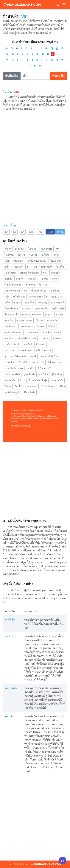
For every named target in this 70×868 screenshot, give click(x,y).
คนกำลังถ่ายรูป (12, 392)
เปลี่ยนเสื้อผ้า (29, 392)
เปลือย (62, 386)
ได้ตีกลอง (33, 249)
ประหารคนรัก (41, 309)
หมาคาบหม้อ (57, 380)
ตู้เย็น (7, 261)
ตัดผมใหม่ (60, 267)
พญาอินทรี (18, 261)
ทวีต (60, 232)
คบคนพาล (30, 285)
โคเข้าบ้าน (9, 255)
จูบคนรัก (33, 255)
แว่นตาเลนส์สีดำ (12, 374)
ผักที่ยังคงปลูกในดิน (37, 261)
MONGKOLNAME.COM (22, 5)
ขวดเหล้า (19, 267)
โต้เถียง (52, 326)
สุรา (58, 249)
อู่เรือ (55, 279)
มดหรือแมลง (27, 326)
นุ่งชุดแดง (45, 338)
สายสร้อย (9, 320)
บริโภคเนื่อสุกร (48, 386)
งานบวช (44, 279)
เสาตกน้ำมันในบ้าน (49, 356)
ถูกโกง (7, 267)
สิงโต (23, 380)
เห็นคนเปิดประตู (39, 291)
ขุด (47, 285)
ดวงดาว (20, 279)
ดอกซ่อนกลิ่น (11, 326)
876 (41, 232)
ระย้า (7, 297)
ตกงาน (48, 350)
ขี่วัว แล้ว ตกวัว (45, 368)
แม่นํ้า (7, 344)
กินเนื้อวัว (19, 386)
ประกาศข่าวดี (57, 303)
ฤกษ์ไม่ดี (28, 344)
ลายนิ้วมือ (43, 374)
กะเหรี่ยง (60, 315)
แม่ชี (38, 350)
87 (23, 232)
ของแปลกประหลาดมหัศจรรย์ (18, 350)
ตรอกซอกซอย (32, 332)
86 (15, 232)
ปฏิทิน (17, 303)
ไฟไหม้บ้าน (55, 261)
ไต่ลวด (8, 386)
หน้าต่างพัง (47, 249)
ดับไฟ (7, 303)
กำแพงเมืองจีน (11, 315)
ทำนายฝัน (59, 76)
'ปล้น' (16, 92)
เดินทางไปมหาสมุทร (32, 315)
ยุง (28, 267)
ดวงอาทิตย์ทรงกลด (14, 368)
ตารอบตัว (32, 279)
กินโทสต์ (45, 255)
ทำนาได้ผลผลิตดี (13, 285)
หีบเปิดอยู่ (42, 303)
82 (7, 232)
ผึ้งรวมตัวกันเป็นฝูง (38, 380)
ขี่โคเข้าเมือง (19, 297)
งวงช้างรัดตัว (58, 309)
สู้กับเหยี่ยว (57, 374)
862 (31, 232)
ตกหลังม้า (56, 273)
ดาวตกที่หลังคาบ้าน (38, 297)
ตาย (35, 267)
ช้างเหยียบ (10, 362)
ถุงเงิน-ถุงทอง (58, 297)
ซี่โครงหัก (41, 344)
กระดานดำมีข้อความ (29, 273)
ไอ (43, 362)
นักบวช (39, 320)
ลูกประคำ (9, 338)
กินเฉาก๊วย (29, 303)
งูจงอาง (49, 315)
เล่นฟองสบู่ (46, 267)
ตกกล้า (8, 249)
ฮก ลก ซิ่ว (26, 309)
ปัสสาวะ (40, 326)
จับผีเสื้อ (8, 279)
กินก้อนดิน (55, 291)
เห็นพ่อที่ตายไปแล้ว (27, 338)
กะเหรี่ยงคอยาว (25, 320)
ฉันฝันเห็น (12, 76)
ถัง (25, 291)
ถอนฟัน (30, 368)
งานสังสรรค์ (10, 273)
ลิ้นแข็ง (17, 344)
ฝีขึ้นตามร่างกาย (56, 362)
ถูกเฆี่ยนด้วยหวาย (13, 332)
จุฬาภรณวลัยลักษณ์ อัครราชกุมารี (20, 356)
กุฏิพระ (57, 338)
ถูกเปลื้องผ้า (29, 374)
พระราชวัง (52, 320)
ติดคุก (56, 255)
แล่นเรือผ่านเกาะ (12, 291)
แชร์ (50, 232)
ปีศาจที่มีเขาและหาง (28, 362)
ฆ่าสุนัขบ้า (20, 249)
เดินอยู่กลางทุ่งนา (51, 332)
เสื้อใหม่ (22, 255)
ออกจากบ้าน (10, 380)
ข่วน (45, 273)
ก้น (40, 285)
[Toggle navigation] (64, 5)
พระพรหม (32, 386)
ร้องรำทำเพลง (11, 309)
